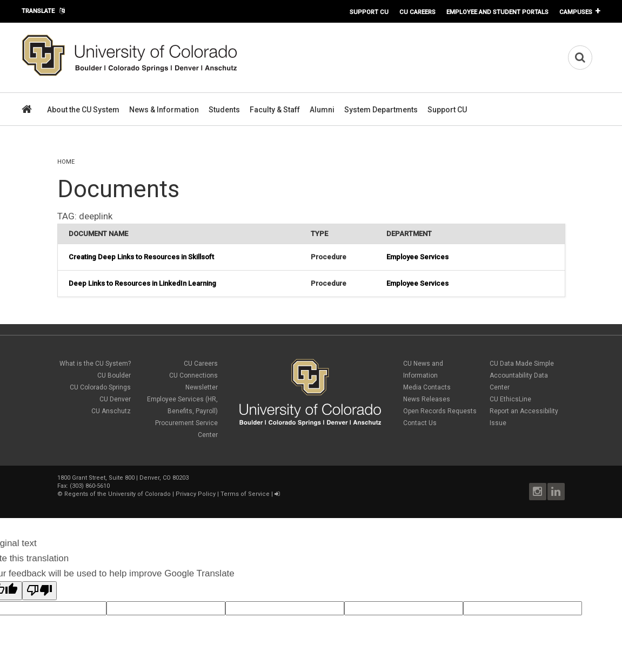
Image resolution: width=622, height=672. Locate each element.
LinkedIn (556, 492)
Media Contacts (427, 387)
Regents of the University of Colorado (118, 494)
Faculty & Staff (275, 110)
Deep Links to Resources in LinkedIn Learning (142, 283)
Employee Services (417, 257)
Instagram (538, 492)
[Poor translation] (39, 591)
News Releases (427, 399)
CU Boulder (114, 375)
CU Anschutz (111, 411)
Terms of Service (245, 494)
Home (66, 162)
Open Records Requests (440, 411)
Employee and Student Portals (497, 12)
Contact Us (420, 423)
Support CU (369, 12)
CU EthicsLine (510, 399)
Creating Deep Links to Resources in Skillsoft (141, 257)
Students (224, 110)
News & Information (164, 110)
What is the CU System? (95, 364)
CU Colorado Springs (100, 387)
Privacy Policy (196, 494)
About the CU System (83, 110)
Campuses (576, 12)
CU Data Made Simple (522, 364)
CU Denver (115, 399)
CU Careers (417, 12)
